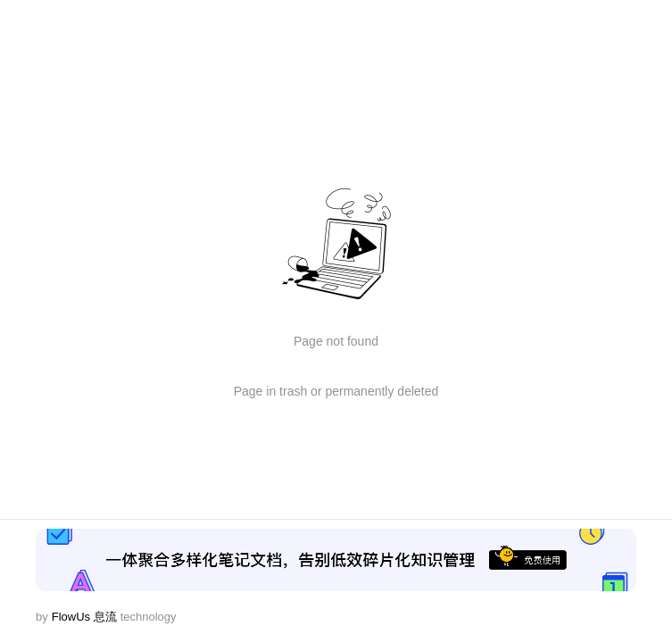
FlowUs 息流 (84, 617)
